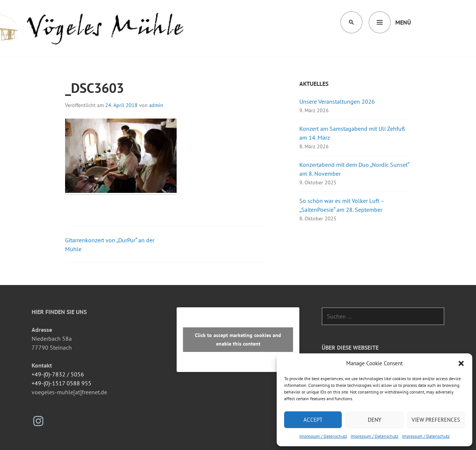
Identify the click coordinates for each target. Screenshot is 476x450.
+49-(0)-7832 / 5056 (58, 374)
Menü (403, 22)
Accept (313, 420)
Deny (374, 420)
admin (156, 105)
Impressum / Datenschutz (323, 436)
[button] (461, 363)
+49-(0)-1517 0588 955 (62, 383)
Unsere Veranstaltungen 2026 (337, 101)
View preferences (436, 420)
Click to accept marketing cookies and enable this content (238, 339)
